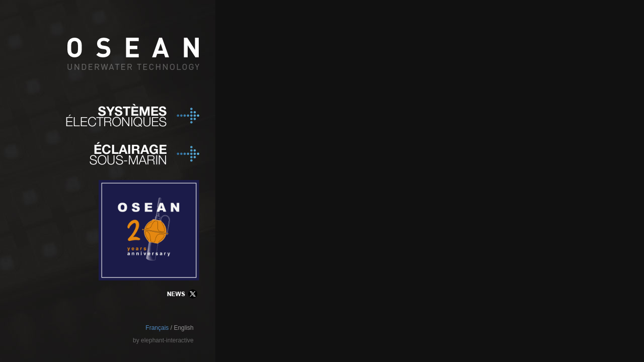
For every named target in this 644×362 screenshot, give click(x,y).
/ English (182, 328)
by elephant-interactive (163, 340)
